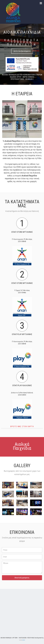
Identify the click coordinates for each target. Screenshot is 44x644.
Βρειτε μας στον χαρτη (22, 426)
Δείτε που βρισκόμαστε (22, 51)
